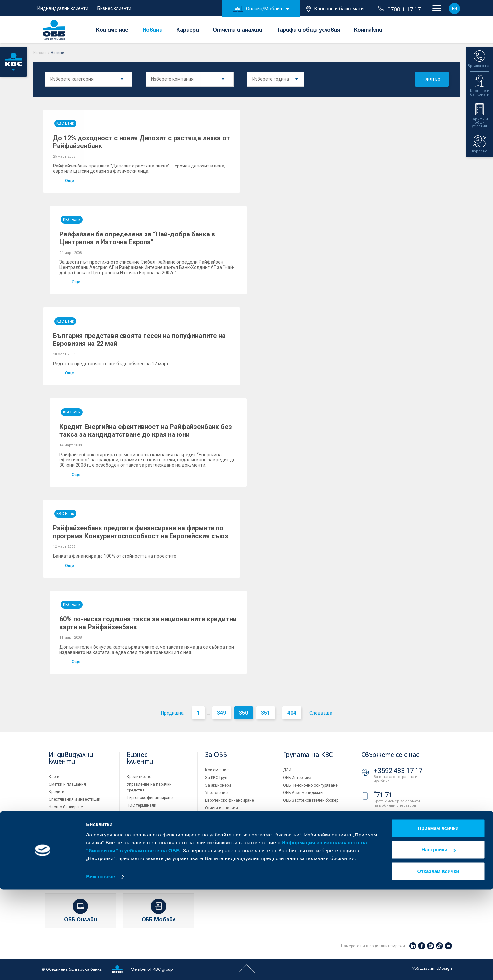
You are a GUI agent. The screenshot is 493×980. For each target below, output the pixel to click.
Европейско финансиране (229, 800)
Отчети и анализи (238, 30)
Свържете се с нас (390, 755)
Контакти (368, 30)
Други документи (221, 823)
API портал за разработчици (309, 859)
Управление (216, 793)
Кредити (56, 792)
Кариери (188, 30)
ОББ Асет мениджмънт (305, 793)
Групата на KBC (308, 755)
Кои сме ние (112, 30)
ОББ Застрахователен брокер (311, 800)
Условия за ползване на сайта (312, 829)
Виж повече (101, 967)
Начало (40, 53)
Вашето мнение (220, 853)
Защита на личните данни (308, 844)
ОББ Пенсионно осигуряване (310, 785)
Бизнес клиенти (114, 8)
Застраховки (61, 814)
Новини (153, 30)
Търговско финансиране (150, 798)
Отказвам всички (438, 962)
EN (454, 9)
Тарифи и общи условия (308, 30)
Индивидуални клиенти (63, 8)
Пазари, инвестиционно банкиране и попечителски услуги (152, 819)
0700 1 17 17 (399, 9)
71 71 (383, 795)
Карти (54, 777)
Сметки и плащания (67, 784)
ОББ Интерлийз (297, 778)
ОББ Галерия (217, 831)
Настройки (438, 940)
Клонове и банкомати (335, 9)
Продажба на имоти (302, 815)
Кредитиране (139, 777)
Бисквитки (293, 837)
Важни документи (300, 852)
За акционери (218, 785)
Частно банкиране (66, 807)
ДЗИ (287, 770)
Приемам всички (438, 919)
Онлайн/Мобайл (257, 9)
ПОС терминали (142, 805)
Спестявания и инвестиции (74, 799)
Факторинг (137, 832)
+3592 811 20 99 (398, 837)
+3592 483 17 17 (398, 771)
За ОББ (216, 755)
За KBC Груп (216, 778)
